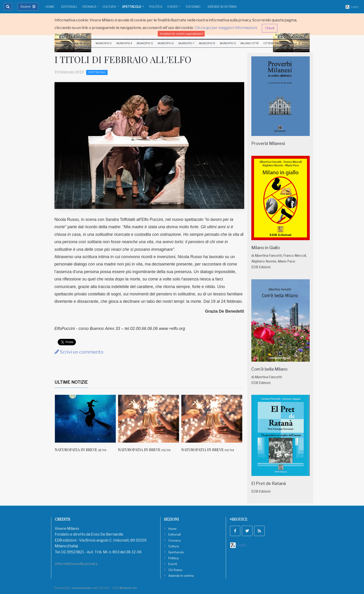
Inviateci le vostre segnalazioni (181, 34)
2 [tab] (125, 466)
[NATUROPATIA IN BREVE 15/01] (148, 419)
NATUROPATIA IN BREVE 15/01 (143, 450)
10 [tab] (180, 466)
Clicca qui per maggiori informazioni (226, 28)
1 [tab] (118, 466)
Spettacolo (132, 7)
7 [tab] (160, 466)
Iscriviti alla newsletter (291, 35)
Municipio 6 (166, 43)
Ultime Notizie (71, 382)
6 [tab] (153, 466)
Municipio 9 (228, 43)
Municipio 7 (186, 43)
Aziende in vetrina (222, 7)
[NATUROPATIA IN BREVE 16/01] (85, 419)
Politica (156, 7)
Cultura (109, 7)
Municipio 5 (145, 43)
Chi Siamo (193, 7)
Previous (51, 428)
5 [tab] (146, 466)
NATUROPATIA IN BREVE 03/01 (207, 450)
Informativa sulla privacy (76, 564)
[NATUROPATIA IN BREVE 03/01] (211, 419)
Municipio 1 (63, 43)
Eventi (173, 7)
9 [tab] (173, 466)
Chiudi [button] (270, 28)
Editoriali (69, 7)
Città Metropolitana (278, 43)
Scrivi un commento (79, 352)
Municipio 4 (124, 43)
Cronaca (89, 7)
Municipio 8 (207, 43)
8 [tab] (166, 466)
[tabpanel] (86, 426)
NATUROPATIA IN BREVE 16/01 (80, 450)
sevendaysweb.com (85, 588)
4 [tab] (139, 466)
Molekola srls (128, 588)
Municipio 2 (83, 43)
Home (50, 7)
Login (352, 7)
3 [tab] (132, 466)
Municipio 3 (104, 43)
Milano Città (250, 43)
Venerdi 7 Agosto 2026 (71, 35)
